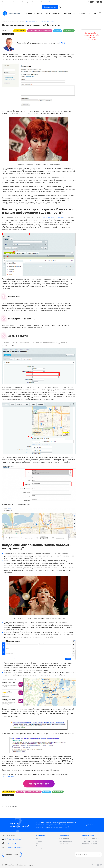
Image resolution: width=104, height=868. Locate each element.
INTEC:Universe (48, 218)
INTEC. (62, 43)
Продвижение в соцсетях (90, 841)
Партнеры (26, 2)
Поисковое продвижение (90, 839)
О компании (6, 2)
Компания (41, 836)
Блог (38, 843)
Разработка (64, 836)
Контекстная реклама (89, 843)
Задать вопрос (90, 825)
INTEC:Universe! (8, 777)
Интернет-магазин (65, 839)
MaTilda (60, 218)
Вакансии (35, 2)
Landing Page (63, 843)
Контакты (16, 2)
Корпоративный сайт (66, 841)
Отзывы (44, 2)
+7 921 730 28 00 (95, 2)
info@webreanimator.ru (15, 839)
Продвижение (88, 836)
